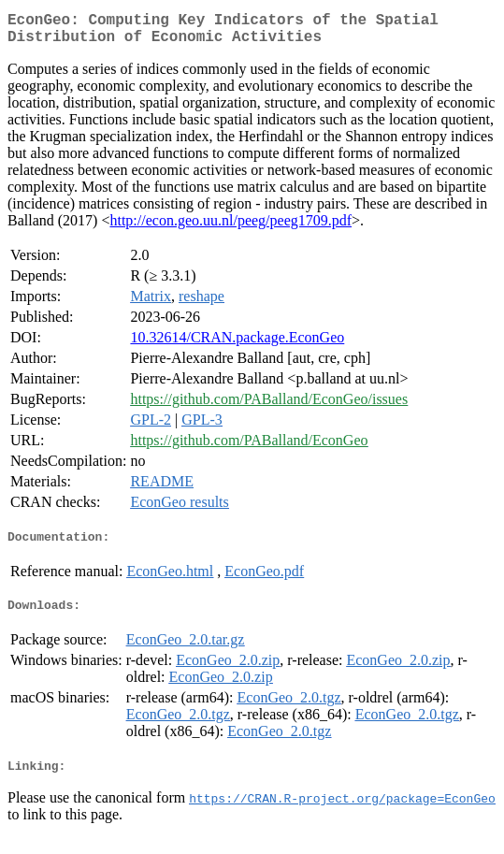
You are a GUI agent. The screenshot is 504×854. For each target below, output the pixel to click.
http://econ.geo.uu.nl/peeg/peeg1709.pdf (230, 228)
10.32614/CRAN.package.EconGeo (237, 345)
